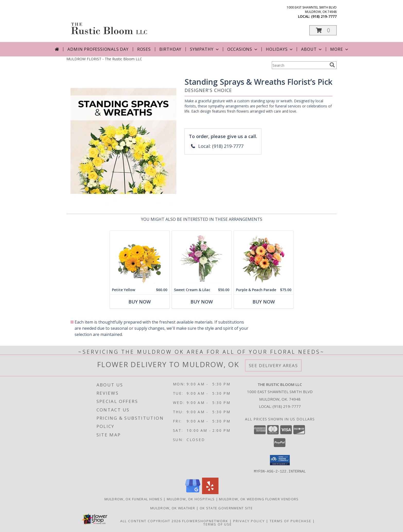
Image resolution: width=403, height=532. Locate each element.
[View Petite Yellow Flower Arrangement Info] (140, 258)
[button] (323, 30)
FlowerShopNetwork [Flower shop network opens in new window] (205, 521)
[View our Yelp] (210, 492)
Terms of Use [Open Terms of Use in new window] (218, 524)
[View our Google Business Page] (193, 492)
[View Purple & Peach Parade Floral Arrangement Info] (264, 258)
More (340, 49)
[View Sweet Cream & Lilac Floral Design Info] (202, 258)
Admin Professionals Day (98, 49)
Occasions (243, 49)
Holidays (280, 49)
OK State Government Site (226, 508)
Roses (144, 49)
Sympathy (205, 49)
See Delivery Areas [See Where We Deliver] (273, 365)
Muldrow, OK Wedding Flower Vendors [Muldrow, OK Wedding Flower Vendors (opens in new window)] (259, 499)
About (312, 49)
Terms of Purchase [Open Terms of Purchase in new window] (291, 521)
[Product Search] (300, 65)
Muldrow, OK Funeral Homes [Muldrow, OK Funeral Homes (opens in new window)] (134, 499)
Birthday (170, 49)
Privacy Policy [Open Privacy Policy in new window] (249, 521)
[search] (332, 65)
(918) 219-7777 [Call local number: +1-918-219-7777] (324, 16)
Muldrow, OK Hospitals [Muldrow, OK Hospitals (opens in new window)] (191, 499)
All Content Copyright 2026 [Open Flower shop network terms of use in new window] (151, 521)
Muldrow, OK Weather (173, 508)
